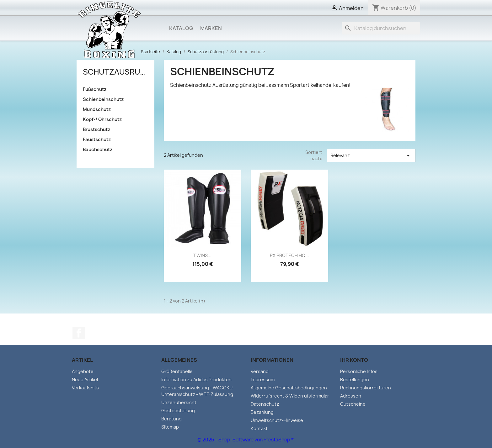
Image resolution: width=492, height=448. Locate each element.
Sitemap (170, 427)
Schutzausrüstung (115, 72)
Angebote (83, 371)
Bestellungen (355, 379)
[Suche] (381, 28)
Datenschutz (265, 404)
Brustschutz (97, 129)
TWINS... (202, 255)
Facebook (79, 333)
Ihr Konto (354, 360)
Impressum (263, 379)
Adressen (351, 396)
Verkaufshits (85, 388)
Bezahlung (262, 412)
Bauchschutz (98, 150)
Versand (260, 371)
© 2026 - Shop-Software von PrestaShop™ (246, 440)
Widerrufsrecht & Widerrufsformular (290, 396)
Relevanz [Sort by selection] (371, 155)
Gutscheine (353, 404)
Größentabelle (177, 371)
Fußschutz (95, 89)
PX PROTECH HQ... (289, 255)
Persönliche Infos (359, 371)
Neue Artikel (85, 379)
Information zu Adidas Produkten (196, 379)
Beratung (171, 419)
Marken (211, 28)
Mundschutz (97, 109)
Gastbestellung (178, 411)
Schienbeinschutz (103, 99)
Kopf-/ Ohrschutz (102, 119)
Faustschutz (97, 140)
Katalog (181, 28)
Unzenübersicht (179, 402)
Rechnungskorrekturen (366, 388)
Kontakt (259, 428)
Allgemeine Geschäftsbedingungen (289, 388)
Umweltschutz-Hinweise (277, 420)
